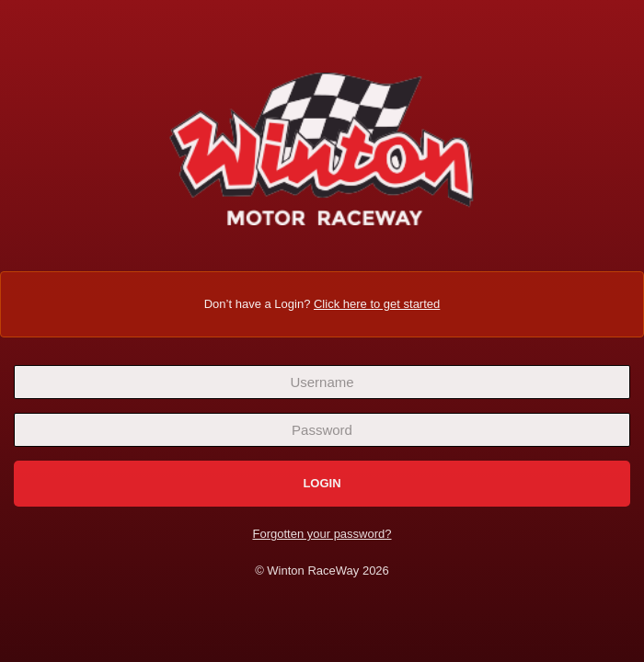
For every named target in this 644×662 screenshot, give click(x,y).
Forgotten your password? (322, 534)
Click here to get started (377, 303)
